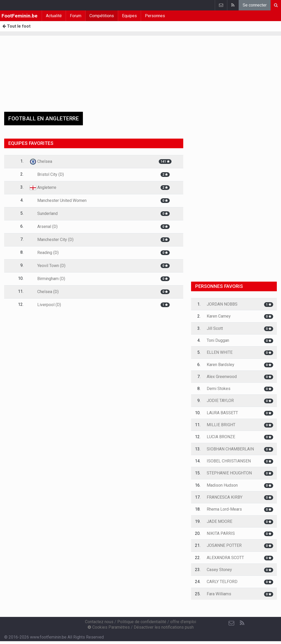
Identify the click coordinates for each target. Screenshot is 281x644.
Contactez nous (99, 622)
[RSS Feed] (242, 623)
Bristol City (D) (47, 174)
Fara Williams (219, 594)
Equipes (129, 16)
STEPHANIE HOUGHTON (229, 473)
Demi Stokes (219, 389)
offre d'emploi (183, 622)
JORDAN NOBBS (222, 304)
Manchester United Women (58, 200)
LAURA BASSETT (222, 413)
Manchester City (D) (52, 240)
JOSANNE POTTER (224, 545)
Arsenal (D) (44, 227)
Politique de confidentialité (142, 622)
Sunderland (44, 213)
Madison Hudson (222, 485)
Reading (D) (44, 253)
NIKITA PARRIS (221, 533)
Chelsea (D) (44, 292)
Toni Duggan (218, 340)
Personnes (155, 16)
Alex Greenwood (222, 377)
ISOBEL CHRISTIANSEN (229, 461)
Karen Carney (219, 316)
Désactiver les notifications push (164, 627)
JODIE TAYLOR (220, 401)
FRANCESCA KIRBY (225, 497)
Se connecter (255, 5)
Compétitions (102, 16)
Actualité (54, 16)
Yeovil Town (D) (48, 266)
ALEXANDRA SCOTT (225, 558)
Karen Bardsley (221, 365)
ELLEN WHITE (220, 352)
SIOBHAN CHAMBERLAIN (230, 449)
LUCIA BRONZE (221, 437)
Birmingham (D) (47, 279)
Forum (76, 16)
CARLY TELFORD (222, 582)
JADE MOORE (219, 521)
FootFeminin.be (20, 16)
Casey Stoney (219, 570)
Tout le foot (16, 26)
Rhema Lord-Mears (224, 509)
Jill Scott (215, 328)
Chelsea (41, 161)
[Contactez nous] (231, 623)
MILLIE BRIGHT (221, 425)
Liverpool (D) (45, 305)
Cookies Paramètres (109, 627)
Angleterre (43, 187)
